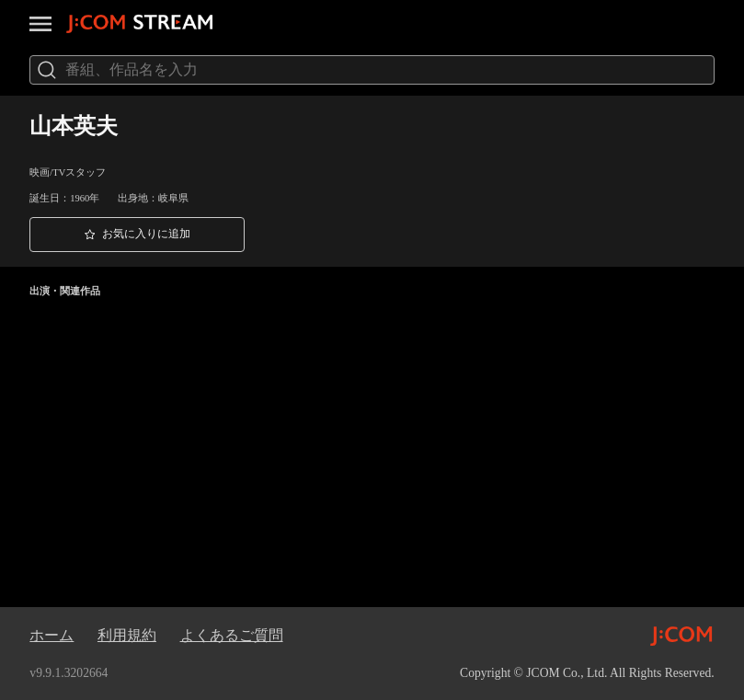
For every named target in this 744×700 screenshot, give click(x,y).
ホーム (52, 635)
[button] (137, 235)
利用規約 (127, 635)
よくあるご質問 (232, 635)
